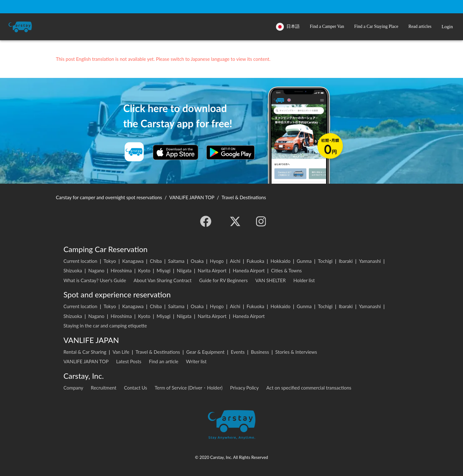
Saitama (176, 261)
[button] (327, 27)
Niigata (184, 270)
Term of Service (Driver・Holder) (189, 388)
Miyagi (164, 270)
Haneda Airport (249, 270)
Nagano (96, 270)
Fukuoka (255, 261)
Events (238, 352)
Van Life (121, 352)
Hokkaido (281, 261)
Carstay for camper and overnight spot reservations (109, 197)
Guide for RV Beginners (223, 280)
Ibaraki (346, 261)
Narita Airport (212, 270)
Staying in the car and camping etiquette (105, 326)
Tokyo (110, 261)
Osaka (197, 261)
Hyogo (217, 261)
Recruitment (104, 388)
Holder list (304, 280)
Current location (81, 261)
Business (260, 352)
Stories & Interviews (296, 352)
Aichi (235, 261)
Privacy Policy (244, 388)
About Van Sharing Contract (163, 280)
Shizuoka (73, 270)
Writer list (196, 361)
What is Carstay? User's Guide (95, 280)
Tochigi (325, 261)
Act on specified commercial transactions (309, 388)
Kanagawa (133, 261)
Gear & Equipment (206, 352)
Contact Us (136, 388)
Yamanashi (370, 261)
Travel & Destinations (158, 352)
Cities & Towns (286, 270)
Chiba (156, 261)
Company (74, 388)
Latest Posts (129, 361)
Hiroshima (121, 270)
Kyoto (144, 270)
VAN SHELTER (271, 280)
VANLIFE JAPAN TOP (86, 361)
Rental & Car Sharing (85, 352)
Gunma (304, 261)
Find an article (163, 361)
